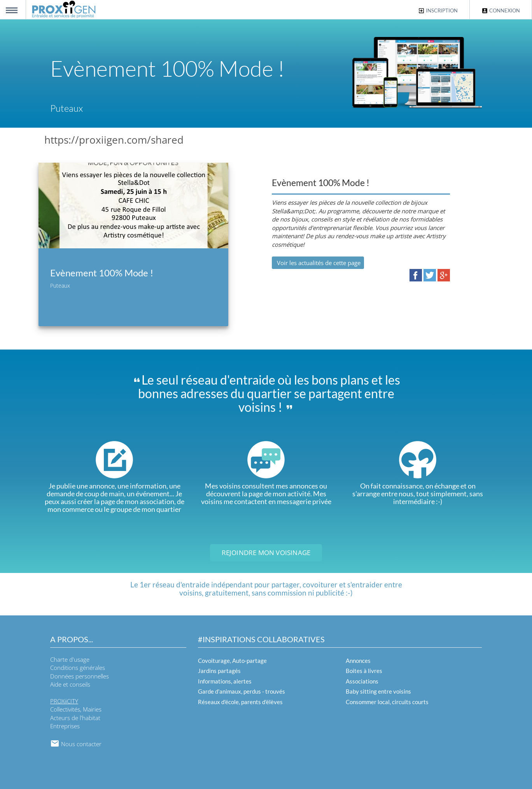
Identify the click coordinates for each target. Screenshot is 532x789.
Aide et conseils (70, 684)
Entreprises (65, 726)
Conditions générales (78, 668)
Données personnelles (80, 676)
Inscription (438, 11)
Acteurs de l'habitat (75, 718)
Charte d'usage (70, 659)
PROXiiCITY (64, 701)
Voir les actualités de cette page (318, 263)
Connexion (501, 11)
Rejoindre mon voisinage (266, 553)
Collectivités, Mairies (76, 709)
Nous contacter (76, 744)
